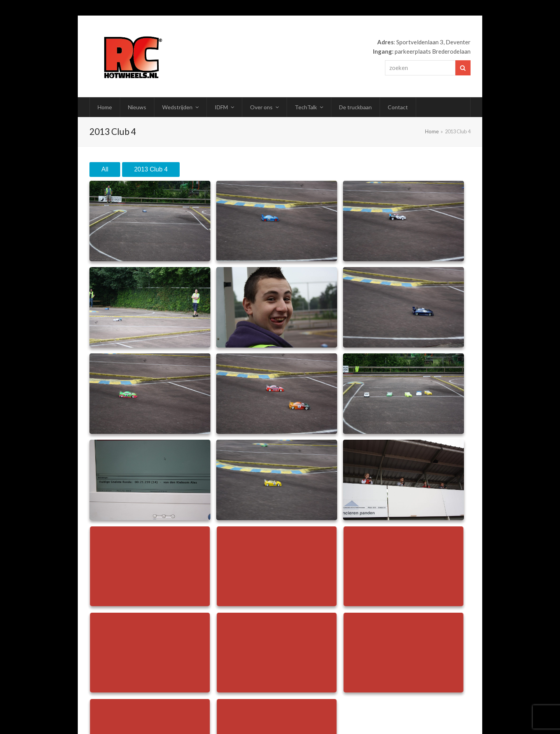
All (105, 169)
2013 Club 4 (151, 169)
